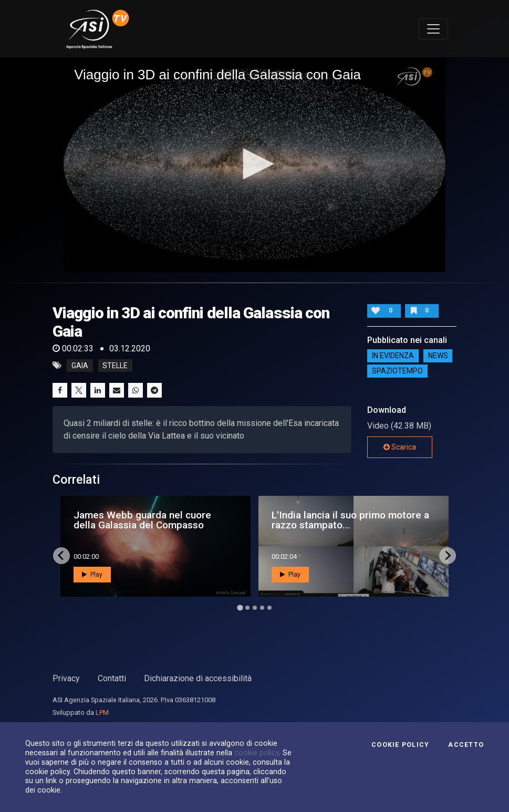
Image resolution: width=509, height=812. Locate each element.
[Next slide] (448, 556)
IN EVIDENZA (393, 356)
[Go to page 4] (262, 608)
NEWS (438, 356)
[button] (255, 164)
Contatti (112, 678)
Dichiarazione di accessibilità (198, 678)
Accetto (466, 745)
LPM (102, 712)
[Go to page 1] (240, 607)
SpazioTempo (397, 371)
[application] (255, 165)
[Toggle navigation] (433, 29)
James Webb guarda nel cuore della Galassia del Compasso (142, 520)
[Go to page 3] (255, 608)
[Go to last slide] (61, 556)
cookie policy (257, 753)
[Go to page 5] (269, 608)
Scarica (400, 447)
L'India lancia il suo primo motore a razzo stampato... (350, 520)
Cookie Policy (400, 745)
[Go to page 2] (247, 608)
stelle (115, 366)
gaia (80, 366)
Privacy (66, 678)
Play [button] (92, 575)
